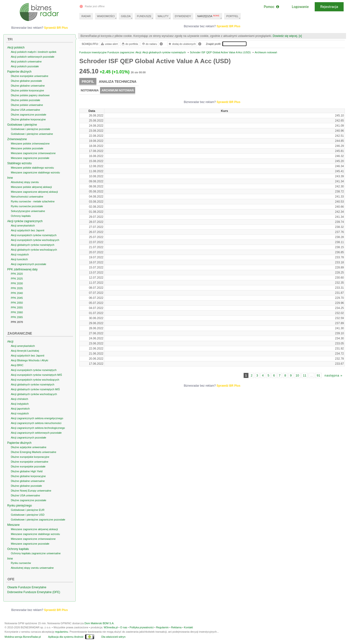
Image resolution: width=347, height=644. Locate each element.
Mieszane (13, 525)
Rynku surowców (21, 563)
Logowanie (300, 7)
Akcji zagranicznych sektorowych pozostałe (36, 433)
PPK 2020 (17, 274)
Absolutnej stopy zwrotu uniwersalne (32, 568)
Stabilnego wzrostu (19, 163)
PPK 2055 (17, 308)
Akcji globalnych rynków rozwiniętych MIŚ (35, 389)
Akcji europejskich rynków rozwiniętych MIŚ (36, 375)
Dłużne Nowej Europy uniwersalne (31, 491)
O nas (123, 627)
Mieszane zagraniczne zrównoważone (33, 153)
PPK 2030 (17, 283)
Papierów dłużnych (19, 72)
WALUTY (163, 16)
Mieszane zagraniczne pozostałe (30, 158)
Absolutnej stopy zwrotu (25, 182)
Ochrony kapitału (21, 216)
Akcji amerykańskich (23, 226)
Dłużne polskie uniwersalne (27, 105)
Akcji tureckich (19, 259)
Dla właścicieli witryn (113, 637)
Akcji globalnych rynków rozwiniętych (33, 245)
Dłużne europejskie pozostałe (28, 466)
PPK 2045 (17, 298)
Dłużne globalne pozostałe (26, 81)
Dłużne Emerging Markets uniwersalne (33, 452)
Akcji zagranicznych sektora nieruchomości (36, 423)
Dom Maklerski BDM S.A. (99, 623)
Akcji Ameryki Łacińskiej (25, 351)
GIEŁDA (126, 16)
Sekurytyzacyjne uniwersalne (28, 211)
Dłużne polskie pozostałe (26, 100)
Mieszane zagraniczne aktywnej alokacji (34, 192)
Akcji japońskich (20, 409)
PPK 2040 (17, 293)
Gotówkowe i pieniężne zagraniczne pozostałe (38, 520)
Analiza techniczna (118, 82)
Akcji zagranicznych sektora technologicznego (38, 428)
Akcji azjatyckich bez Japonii (28, 230)
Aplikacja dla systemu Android (66, 637)
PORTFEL (232, 16)
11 (305, 375)
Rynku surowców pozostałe (27, 206)
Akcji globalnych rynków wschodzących (34, 250)
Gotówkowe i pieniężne (22, 125)
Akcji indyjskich (20, 404)
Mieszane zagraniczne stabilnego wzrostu (35, 172)
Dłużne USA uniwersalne (25, 110)
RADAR (86, 16)
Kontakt (188, 627)
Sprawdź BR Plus (229, 26)
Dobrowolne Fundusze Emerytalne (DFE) (34, 592)
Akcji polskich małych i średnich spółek (34, 52)
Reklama (176, 627)
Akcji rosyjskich (20, 254)
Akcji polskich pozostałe (25, 66)
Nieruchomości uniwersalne (27, 197)
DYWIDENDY (183, 16)
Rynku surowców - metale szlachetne (33, 201)
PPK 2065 (17, 317)
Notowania (90, 90)
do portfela (130, 44)
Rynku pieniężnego (20, 506)
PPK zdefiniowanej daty (22, 269)
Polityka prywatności (142, 627)
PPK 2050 (17, 303)
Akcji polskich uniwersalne (26, 62)
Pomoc (271, 7)
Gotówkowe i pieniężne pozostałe (30, 129)
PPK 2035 (17, 288)
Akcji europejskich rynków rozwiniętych (34, 235)
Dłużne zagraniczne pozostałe (29, 115)
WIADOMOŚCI (106, 16)
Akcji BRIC (17, 365)
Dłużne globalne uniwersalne (28, 86)
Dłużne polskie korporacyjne (27, 90)
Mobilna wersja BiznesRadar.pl (23, 637)
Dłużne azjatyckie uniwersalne (29, 447)
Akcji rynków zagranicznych (25, 221)
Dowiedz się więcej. (285, 36)
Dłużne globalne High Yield (27, 471)
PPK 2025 (17, 279)
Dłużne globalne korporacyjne (28, 119)
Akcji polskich (16, 48)
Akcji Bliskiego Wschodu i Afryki (30, 360)
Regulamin (162, 627)
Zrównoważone (17, 139)
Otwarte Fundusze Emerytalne (27, 587)
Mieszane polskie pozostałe (27, 148)
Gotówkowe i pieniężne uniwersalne (32, 134)
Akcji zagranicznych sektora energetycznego (37, 418)
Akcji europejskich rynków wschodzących (35, 240)
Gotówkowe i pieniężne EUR (28, 510)
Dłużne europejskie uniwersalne (30, 76)
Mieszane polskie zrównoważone (30, 144)
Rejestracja (329, 7)
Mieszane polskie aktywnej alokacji (31, 187)
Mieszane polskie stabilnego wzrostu (32, 168)
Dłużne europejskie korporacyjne (30, 457)
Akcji (10, 342)
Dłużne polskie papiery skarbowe (30, 95)
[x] (300, 36)
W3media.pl (111, 627)
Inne (10, 178)
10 (297, 375)
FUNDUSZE (144, 16)
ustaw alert (109, 44)
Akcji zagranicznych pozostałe (29, 264)
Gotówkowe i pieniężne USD (28, 515)
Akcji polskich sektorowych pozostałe (33, 57)
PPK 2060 (17, 312)
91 (318, 375)
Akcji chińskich (20, 399)
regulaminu (61, 632)
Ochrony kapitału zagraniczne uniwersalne (36, 553)
